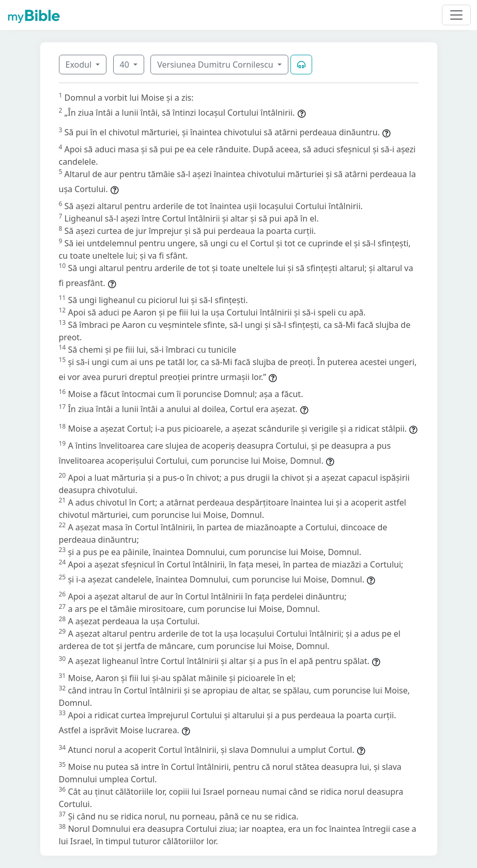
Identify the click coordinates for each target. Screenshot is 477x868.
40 (126, 65)
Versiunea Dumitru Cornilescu (216, 65)
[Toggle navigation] (456, 15)
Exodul (80, 65)
